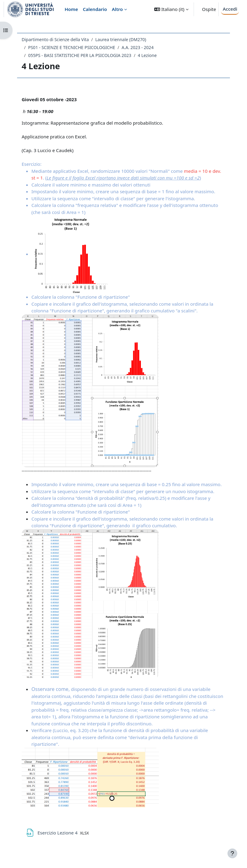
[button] (171, 9)
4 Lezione (147, 55)
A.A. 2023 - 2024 (138, 47)
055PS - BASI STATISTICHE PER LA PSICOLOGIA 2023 (80, 55)
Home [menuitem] (71, 9)
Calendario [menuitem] (95, 9)
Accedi (230, 9)
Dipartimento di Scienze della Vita (55, 39)
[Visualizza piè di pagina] (232, 853)
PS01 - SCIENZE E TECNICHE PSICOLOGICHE (72, 47)
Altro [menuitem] (117, 9)
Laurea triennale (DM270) (121, 39)
